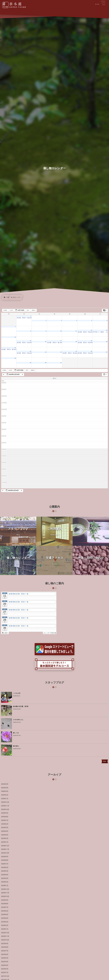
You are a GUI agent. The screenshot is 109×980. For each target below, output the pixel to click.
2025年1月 (5, 842)
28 (15, 358)
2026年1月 (5, 799)
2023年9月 (5, 900)
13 (107, 330)
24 (61, 352)
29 (31, 363)
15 (31, 341)
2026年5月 (5, 784)
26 (91, 351)
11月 (11, 310)
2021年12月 (5, 976)
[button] (5, 633)
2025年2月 (5, 838)
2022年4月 (5, 962)
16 (46, 342)
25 (76, 351)
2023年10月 (5, 896)
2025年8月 (5, 817)
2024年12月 (5, 846)
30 (46, 363)
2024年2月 (5, 882)
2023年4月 (5, 918)
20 (107, 342)
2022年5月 (5, 958)
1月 (28, 310)
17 (61, 341)
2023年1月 (5, 929)
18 (76, 342)
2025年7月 (5, 820)
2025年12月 (5, 802)
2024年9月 (5, 857)
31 (61, 363)
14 (15, 337)
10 (61, 331)
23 (46, 352)
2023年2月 (5, 925)
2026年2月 (5, 795)
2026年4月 (5, 788)
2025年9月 (5, 813)
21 (15, 348)
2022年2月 (5, 969)
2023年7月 (5, 907)
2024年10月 (5, 853)
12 (91, 330)
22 (31, 351)
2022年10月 (5, 940)
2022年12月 (5, 933)
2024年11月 (5, 849)
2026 (34, 310)
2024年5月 (5, 871)
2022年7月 (5, 951)
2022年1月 (5, 973)
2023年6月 (5, 911)
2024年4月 (5, 875)
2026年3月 (5, 791)
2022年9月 (5, 944)
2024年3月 (5, 878)
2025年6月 (5, 824)
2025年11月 (5, 806)
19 (91, 341)
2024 (5, 310)
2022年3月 (5, 965)
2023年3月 (5, 922)
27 (107, 352)
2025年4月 (5, 831)
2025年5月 (5, 828)
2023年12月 (5, 889)
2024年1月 (5, 886)
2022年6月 (5, 954)
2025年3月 (5, 835)
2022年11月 (5, 936)
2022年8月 (5, 947)
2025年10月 (5, 810)
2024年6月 (5, 868)
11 (76, 331)
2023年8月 (5, 904)
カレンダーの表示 (50, 633)
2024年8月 (5, 860)
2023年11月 (5, 893)
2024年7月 (5, 864)
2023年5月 (5, 915)
